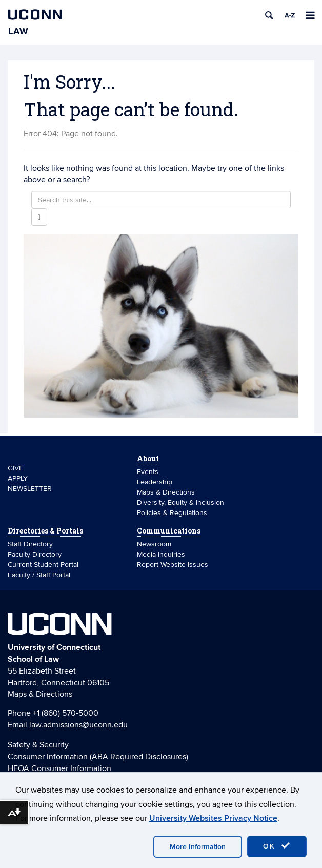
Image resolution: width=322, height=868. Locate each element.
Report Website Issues (173, 565)
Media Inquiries (161, 554)
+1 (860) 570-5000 (66, 713)
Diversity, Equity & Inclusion (180, 502)
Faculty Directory (35, 554)
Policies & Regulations (172, 513)
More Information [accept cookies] (198, 847)
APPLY (18, 478)
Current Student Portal (43, 565)
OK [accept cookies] (277, 846)
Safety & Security (38, 745)
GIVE (15, 468)
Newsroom (155, 544)
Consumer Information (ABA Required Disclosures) (98, 757)
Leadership (155, 482)
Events (148, 472)
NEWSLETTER (30, 489)
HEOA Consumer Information (59, 768)
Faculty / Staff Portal (39, 575)
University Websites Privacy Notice (213, 818)
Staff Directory (30, 544)
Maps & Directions (166, 492)
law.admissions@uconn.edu (78, 725)
